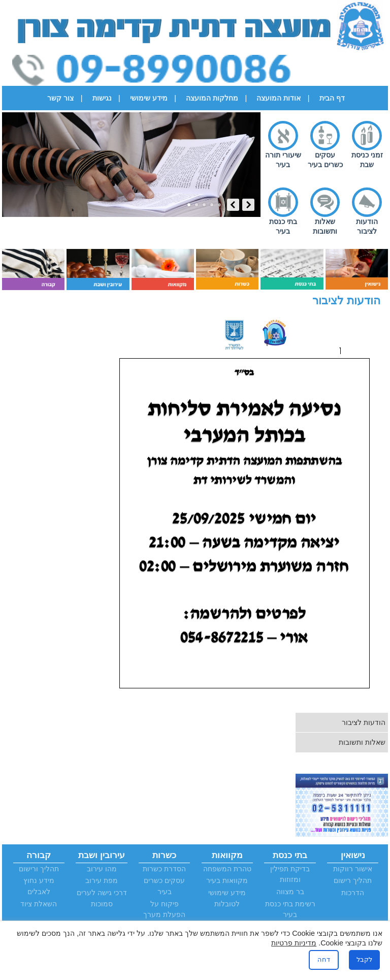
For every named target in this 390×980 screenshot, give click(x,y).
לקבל (364, 959)
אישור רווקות (353, 869)
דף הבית (332, 98)
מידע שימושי (149, 98)
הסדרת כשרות (164, 869)
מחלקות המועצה (212, 98)
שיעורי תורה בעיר (283, 160)
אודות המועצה (279, 98)
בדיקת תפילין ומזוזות (290, 874)
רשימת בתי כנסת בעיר (290, 909)
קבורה (39, 855)
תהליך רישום (353, 880)
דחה (324, 959)
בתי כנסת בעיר (283, 226)
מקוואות (227, 855)
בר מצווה (290, 892)
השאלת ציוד (39, 904)
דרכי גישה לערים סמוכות (102, 898)
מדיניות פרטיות (294, 943)
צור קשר (60, 98)
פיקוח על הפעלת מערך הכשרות (164, 915)
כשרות (164, 855)
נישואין (353, 855)
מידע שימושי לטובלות (227, 898)
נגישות (102, 98)
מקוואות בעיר (227, 880)
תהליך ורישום (39, 869)
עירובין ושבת (102, 855)
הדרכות (353, 893)
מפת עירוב (102, 880)
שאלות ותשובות (325, 226)
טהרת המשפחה (227, 869)
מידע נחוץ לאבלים (39, 886)
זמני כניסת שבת (367, 160)
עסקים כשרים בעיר (325, 160)
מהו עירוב (102, 869)
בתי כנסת (290, 855)
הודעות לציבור (367, 226)
